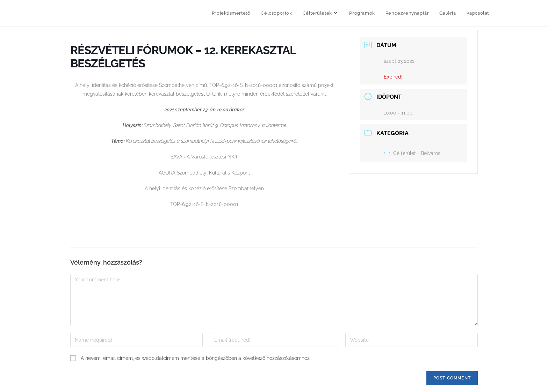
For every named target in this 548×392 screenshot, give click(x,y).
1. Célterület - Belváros (412, 153)
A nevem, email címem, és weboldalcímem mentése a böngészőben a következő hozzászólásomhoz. (196, 358)
